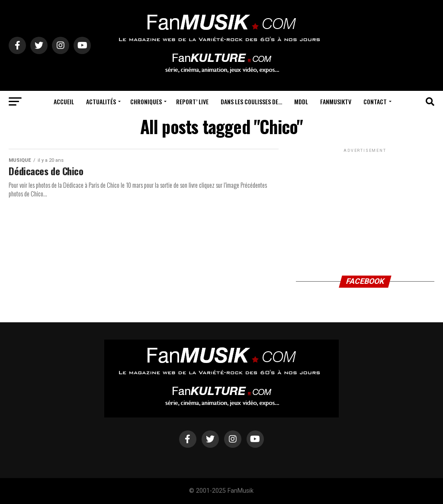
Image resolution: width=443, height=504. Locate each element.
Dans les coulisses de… (251, 101)
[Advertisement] (365, 209)
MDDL (301, 101)
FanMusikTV (336, 101)
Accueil (64, 101)
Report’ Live (192, 101)
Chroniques (146, 101)
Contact (375, 101)
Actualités (101, 101)
